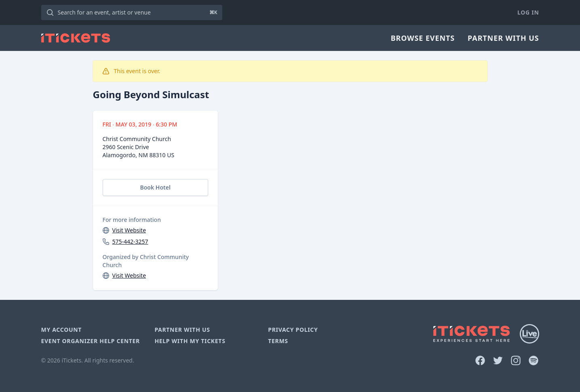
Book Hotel (155, 187)
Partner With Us (503, 38)
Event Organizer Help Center (91, 341)
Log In (528, 12)
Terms (278, 341)
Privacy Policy (293, 330)
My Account (62, 330)
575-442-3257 (130, 241)
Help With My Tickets (190, 341)
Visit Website (129, 230)
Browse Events (423, 38)
